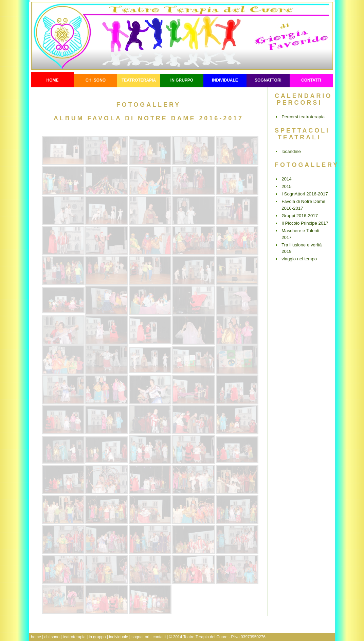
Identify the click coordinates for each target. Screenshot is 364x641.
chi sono (52, 637)
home (36, 637)
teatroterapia (139, 80)
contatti (311, 80)
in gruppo (182, 80)
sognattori (268, 80)
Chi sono (96, 80)
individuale (225, 80)
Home (53, 80)
